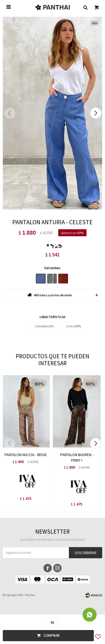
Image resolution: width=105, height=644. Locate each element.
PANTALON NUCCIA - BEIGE (26, 455)
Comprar (52, 635)
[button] (96, 113)
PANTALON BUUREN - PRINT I (77, 457)
